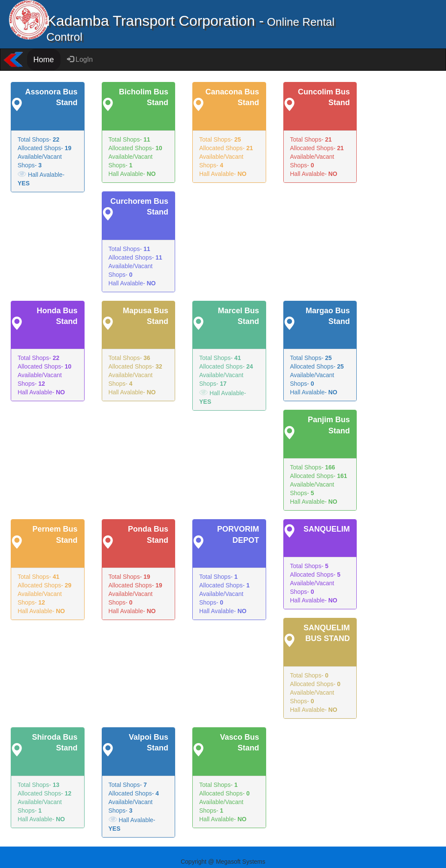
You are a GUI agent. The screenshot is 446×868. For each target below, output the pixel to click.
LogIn (80, 59)
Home (44, 60)
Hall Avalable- (41, 178)
